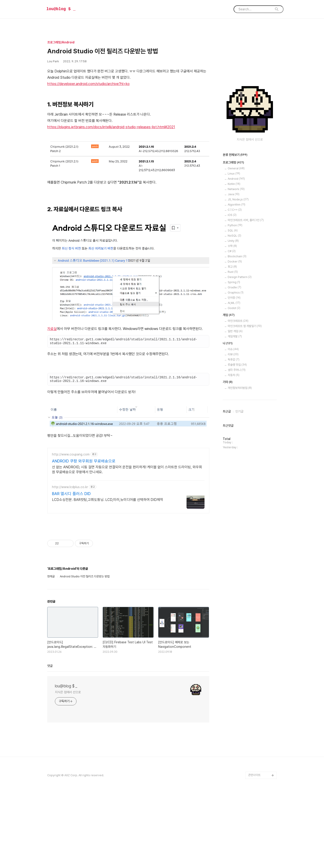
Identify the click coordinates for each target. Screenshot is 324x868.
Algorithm (236, 205)
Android (236, 179)
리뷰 (233, 354)
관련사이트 (254, 775)
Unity (233, 241)
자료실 (52, 329)
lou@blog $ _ (61, 9)
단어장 (234, 298)
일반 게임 (235, 331)
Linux (234, 174)
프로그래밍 (233, 163)
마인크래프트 (238, 321)
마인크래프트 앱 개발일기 (245, 326)
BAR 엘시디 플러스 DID (71, 494)
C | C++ (235, 210)
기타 (228, 382)
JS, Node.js (238, 199)
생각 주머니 (237, 370)
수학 (232, 246)
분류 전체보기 (235, 155)
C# (232, 251)
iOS (232, 215)
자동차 (234, 375)
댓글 (50, 666)
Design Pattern (240, 277)
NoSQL (234, 236)
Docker (235, 261)
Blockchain (237, 256)
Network (236, 189)
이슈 (233, 349)
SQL (233, 230)
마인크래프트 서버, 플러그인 (246, 220)
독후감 (234, 360)
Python (235, 225)
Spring (234, 282)
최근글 (227, 411)
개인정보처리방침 (240, 388)
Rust (233, 272)
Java (234, 194)
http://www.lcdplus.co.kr (70, 487)
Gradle (234, 287)
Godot (234, 308)
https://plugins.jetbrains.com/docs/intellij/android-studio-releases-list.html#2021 (111, 127)
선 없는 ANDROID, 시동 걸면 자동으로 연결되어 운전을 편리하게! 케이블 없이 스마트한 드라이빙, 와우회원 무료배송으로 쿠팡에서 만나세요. (127, 470)
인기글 (239, 411)
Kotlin (234, 184)
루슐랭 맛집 (237, 365)
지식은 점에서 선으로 (68, 692)
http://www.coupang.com (71, 454)
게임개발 (235, 336)
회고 (232, 267)
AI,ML (234, 303)
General (236, 168)
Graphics (236, 293)
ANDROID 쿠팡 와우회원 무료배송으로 (84, 461)
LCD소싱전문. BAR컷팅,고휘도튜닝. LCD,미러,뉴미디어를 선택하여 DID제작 (108, 500)
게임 (229, 315)
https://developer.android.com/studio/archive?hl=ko (88, 84)
